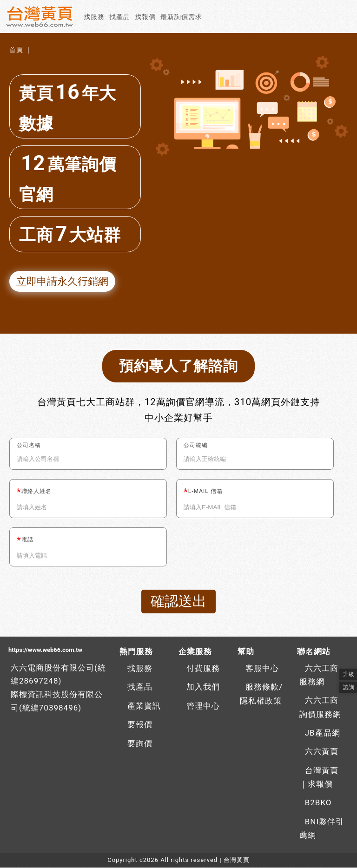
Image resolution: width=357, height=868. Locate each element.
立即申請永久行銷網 (62, 281)
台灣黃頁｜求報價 (319, 778)
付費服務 (203, 669)
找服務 (94, 17)
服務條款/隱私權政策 (261, 694)
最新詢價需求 (181, 17)
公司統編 (196, 446)
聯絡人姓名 (36, 492)
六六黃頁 (322, 752)
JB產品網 (323, 733)
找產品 (120, 17)
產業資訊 (144, 706)
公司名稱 (29, 446)
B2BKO (318, 803)
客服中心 (262, 669)
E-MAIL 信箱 (205, 492)
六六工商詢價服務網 (320, 708)
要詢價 (140, 744)
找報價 (145, 17)
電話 (27, 540)
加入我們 (203, 687)
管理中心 (203, 706)
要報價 (140, 725)
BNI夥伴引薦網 (322, 829)
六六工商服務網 (319, 676)
